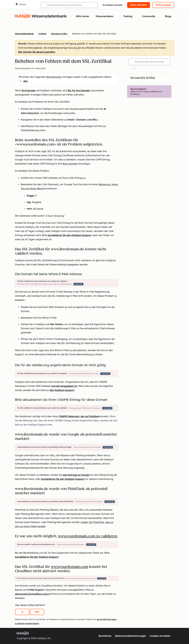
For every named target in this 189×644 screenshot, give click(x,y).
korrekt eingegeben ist (64, 386)
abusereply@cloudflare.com (31, 594)
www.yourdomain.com (69, 567)
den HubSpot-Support (62, 390)
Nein (37, 612)
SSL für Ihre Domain (79, 91)
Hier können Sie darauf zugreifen (37, 52)
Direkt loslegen (163, 5)
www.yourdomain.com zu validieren (88, 536)
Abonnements (54, 77)
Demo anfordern (139, 5)
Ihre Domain (29, 91)
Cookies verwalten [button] (160, 636)
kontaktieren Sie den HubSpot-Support (69, 235)
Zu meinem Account (113, 5)
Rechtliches (105, 636)
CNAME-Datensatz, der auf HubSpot (79, 416)
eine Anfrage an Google (76, 475)
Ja (22, 612)
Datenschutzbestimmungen (131, 636)
